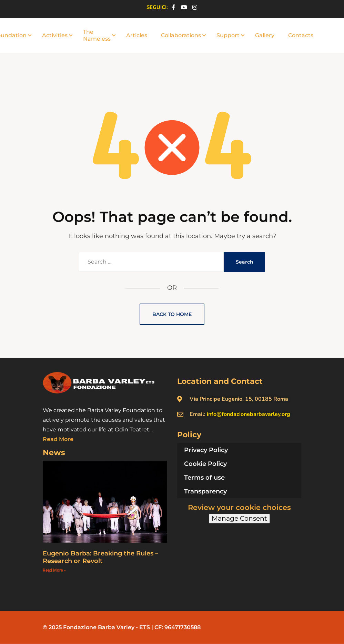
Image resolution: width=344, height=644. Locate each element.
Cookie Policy (205, 464)
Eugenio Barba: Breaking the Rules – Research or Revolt (100, 557)
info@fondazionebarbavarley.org (249, 414)
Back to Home (172, 314)
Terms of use (204, 478)
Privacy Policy (206, 450)
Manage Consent (239, 518)
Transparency (205, 491)
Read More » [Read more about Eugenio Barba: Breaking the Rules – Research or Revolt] (54, 570)
